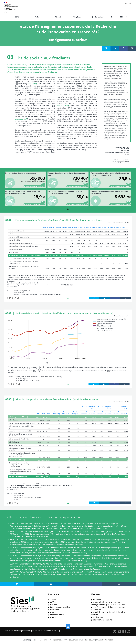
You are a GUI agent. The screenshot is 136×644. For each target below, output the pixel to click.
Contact (53, 617)
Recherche (54, 610)
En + (114, 17)
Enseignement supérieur (59, 607)
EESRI (17, 17)
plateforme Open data (102, 620)
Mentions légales (56, 615)
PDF (122, 17)
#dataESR (96, 600)
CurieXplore (97, 617)
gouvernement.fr (76, 640)
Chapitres (78, 17)
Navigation (99, 17)
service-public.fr (44, 640)
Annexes (53, 612)
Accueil (52, 600)
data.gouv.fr (90, 640)
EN (130, 4)
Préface (37, 17)
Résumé (58, 17)
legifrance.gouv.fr (60, 640)
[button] (15, 299)
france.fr (100, 640)
